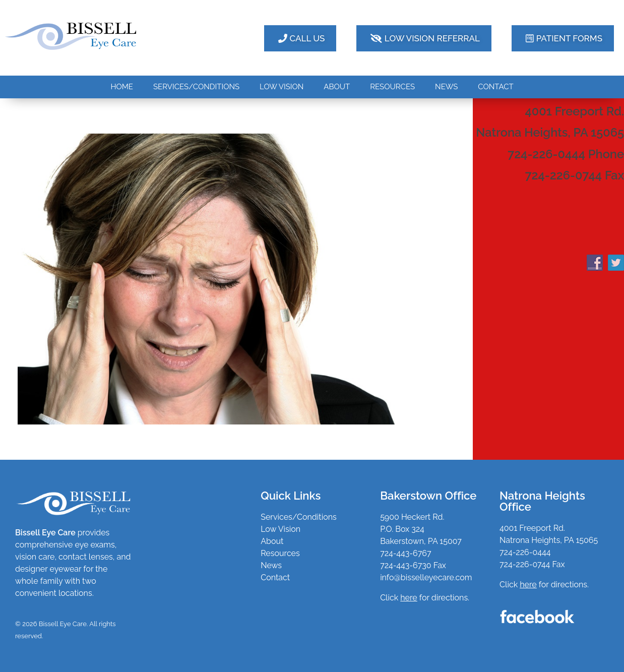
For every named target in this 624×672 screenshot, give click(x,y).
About (272, 541)
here (528, 585)
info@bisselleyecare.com (426, 577)
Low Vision (280, 529)
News (271, 565)
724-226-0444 (525, 552)
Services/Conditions (299, 517)
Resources (280, 553)
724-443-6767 (405, 553)
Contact (275, 577)
